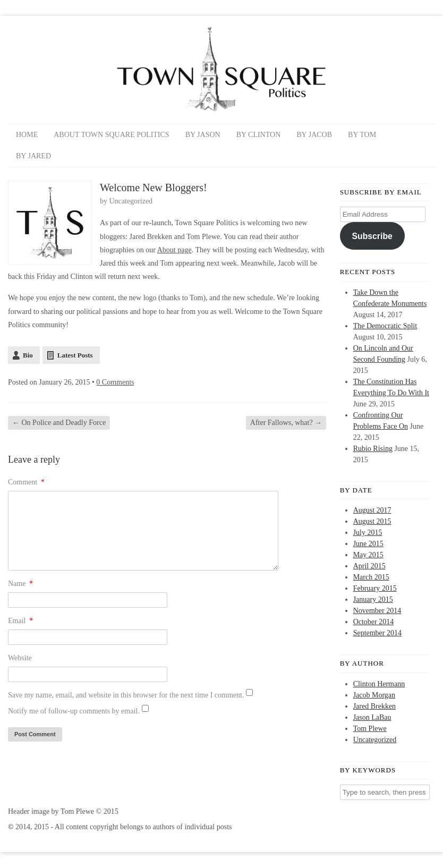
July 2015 (368, 533)
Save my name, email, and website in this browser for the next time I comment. (126, 695)
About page (174, 250)
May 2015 (368, 555)
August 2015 (372, 521)
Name (20, 584)
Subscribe (372, 236)
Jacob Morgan (374, 695)
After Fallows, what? (286, 423)
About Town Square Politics (111, 135)
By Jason (203, 135)
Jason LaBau (372, 717)
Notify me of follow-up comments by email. (74, 711)
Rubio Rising (373, 449)
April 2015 (369, 566)
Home (27, 135)
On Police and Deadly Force (59, 423)
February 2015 (375, 588)
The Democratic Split (385, 326)
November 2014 (377, 611)
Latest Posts (75, 355)
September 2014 (377, 633)
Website (20, 658)
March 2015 (371, 577)
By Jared (33, 156)
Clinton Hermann (379, 684)
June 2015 (368, 544)
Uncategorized (131, 201)
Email (20, 621)
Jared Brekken (374, 706)
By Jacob (314, 135)
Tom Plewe (370, 729)
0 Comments (115, 382)
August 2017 (372, 510)
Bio (28, 355)
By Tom (362, 135)
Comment (26, 482)
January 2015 (373, 599)
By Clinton (259, 135)
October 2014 (374, 622)
